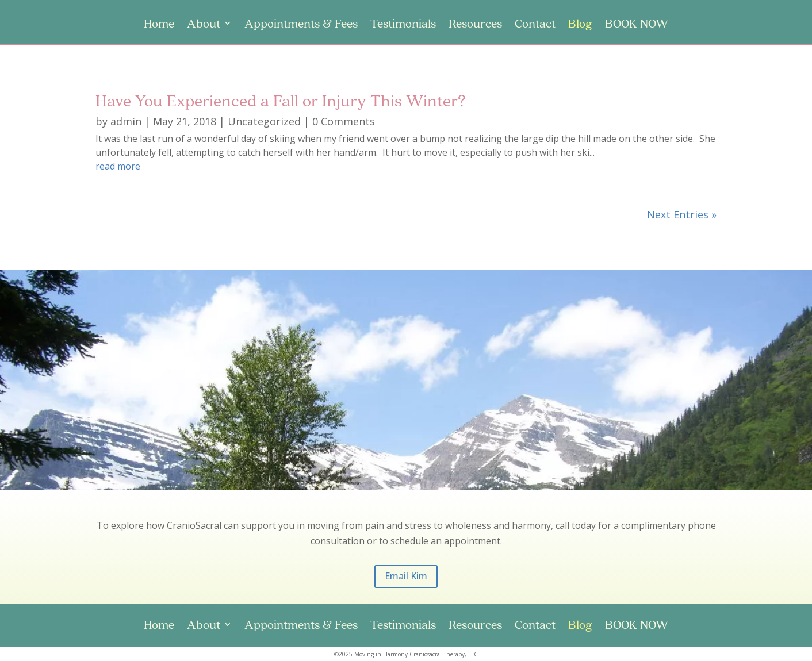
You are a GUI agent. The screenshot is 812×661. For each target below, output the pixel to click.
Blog (580, 25)
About (204, 25)
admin (126, 121)
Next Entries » (682, 214)
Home (159, 25)
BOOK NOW (637, 25)
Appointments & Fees (301, 25)
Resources (475, 25)
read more (118, 166)
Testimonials (403, 25)
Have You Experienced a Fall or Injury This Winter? (281, 100)
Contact (535, 25)
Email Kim (406, 576)
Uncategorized (264, 121)
